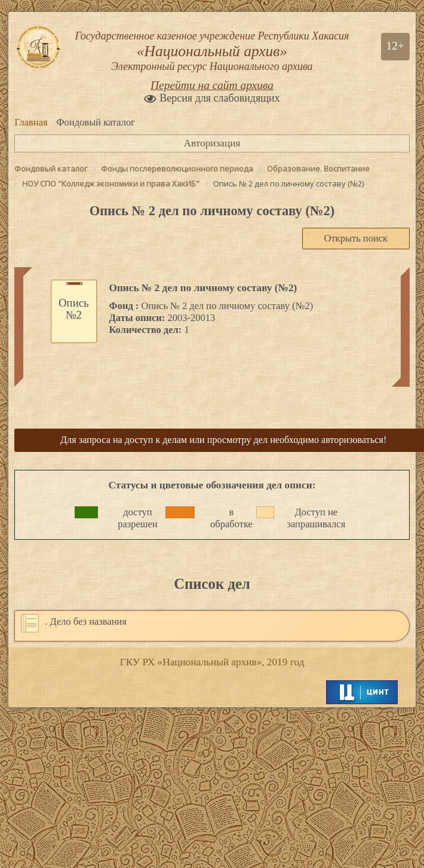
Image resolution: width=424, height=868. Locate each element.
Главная (31, 122)
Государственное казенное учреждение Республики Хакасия (212, 51)
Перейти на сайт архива (212, 85)
